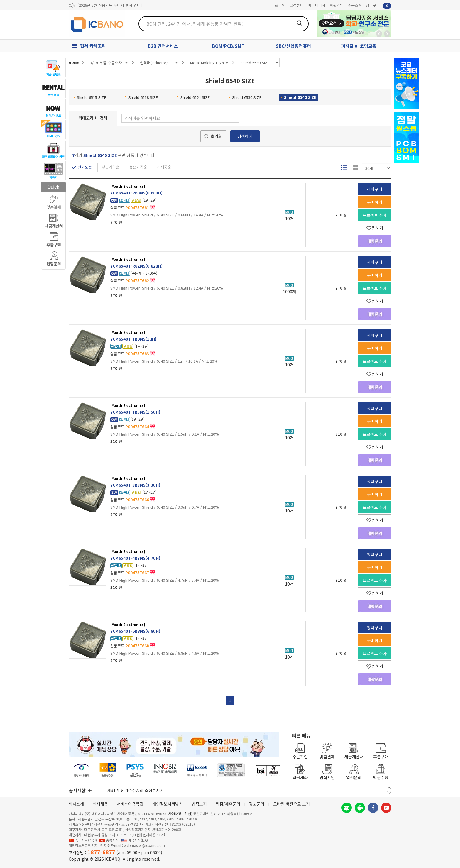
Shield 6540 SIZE (299, 97)
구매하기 (375, 202)
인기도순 (85, 167)
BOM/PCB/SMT (228, 46)
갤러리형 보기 (356, 167)
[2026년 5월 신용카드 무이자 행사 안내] (110, 5)
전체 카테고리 (93, 46)
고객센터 (297, 5)
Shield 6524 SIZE (193, 97)
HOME (74, 62)
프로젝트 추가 (375, 215)
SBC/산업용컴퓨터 (293, 46)
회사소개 (76, 804)
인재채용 (100, 804)
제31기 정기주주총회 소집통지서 (135, 790)
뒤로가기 (379, 34)
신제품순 (164, 167)
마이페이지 (317, 5)
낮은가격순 (111, 167)
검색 (299, 23)
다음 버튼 (389, 793)
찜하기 (375, 228)
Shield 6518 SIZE (141, 97)
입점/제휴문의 (228, 804)
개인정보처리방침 (168, 804)
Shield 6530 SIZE (245, 97)
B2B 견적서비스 (163, 46)
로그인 (280, 5)
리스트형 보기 (344, 167)
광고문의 (257, 804)
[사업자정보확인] (180, 814)
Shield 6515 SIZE (90, 97)
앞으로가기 (387, 34)
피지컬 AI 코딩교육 (359, 46)
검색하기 (245, 136)
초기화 (216, 136)
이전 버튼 (389, 788)
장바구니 (379, 5)
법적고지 (199, 804)
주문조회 (355, 5)
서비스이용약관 (130, 804)
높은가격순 (138, 167)
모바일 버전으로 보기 (291, 804)
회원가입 (336, 5)
